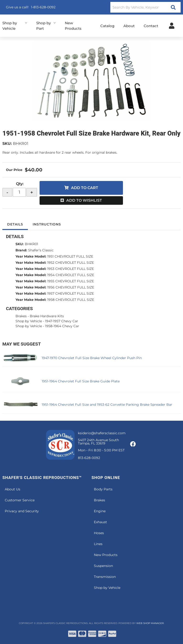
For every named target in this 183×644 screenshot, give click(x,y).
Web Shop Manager (150, 623)
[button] (145, 7)
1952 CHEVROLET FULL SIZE (71, 263)
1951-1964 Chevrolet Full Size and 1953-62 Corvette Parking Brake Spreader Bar (107, 405)
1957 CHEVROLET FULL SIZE (71, 293)
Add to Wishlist (84, 200)
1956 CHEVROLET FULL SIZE (71, 287)
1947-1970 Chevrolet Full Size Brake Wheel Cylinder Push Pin (92, 358)
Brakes (21, 316)
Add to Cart (85, 188)
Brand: (21, 250)
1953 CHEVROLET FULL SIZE (71, 269)
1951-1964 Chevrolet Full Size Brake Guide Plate (81, 381)
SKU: (7, 144)
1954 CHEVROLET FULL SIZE (71, 275)
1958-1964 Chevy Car (62, 326)
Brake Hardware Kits (47, 316)
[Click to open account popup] (172, 26)
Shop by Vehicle (29, 321)
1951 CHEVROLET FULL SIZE (70, 256)
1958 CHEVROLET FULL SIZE (71, 300)
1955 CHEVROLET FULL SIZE (71, 281)
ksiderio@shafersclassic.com (102, 433)
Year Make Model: (31, 256)
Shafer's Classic (41, 250)
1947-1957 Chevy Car (62, 321)
